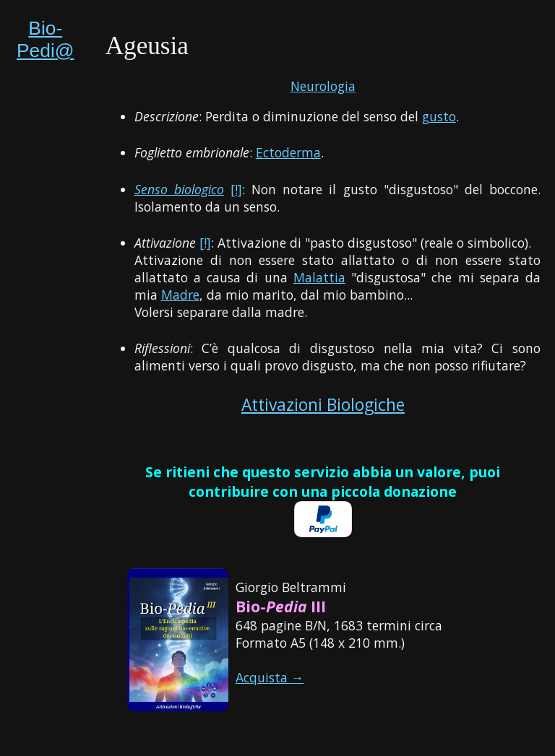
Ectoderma (288, 152)
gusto (439, 116)
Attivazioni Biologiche (323, 405)
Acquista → (270, 677)
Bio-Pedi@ (46, 39)
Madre (180, 295)
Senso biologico (179, 189)
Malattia (319, 277)
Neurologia (323, 86)
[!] (236, 189)
